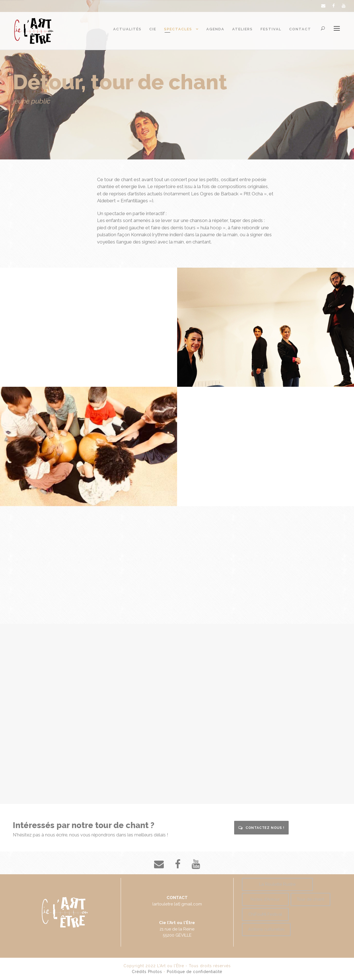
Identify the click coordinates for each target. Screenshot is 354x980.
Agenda (215, 29)
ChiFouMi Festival (265, 914)
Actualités (127, 29)
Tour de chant (310, 899)
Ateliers (242, 29)
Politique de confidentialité (195, 972)
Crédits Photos (147, 972)
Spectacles (178, 29)
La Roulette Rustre (277, 884)
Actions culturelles (266, 929)
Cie (153, 29)
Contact (300, 29)
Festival (271, 29)
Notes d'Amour (265, 899)
